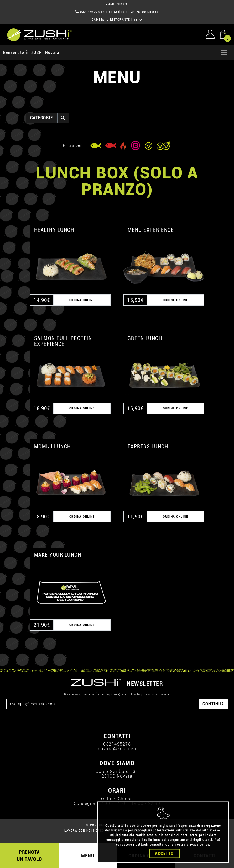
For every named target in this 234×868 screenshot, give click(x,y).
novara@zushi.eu (117, 749)
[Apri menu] (224, 53)
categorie (42, 118)
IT (138, 20)
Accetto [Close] (164, 861)
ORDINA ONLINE (82, 300)
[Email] (103, 704)
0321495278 (90, 12)
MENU (88, 856)
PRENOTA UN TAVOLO (30, 856)
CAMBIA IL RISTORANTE (111, 20)
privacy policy (198, 852)
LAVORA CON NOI (78, 831)
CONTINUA (213, 704)
